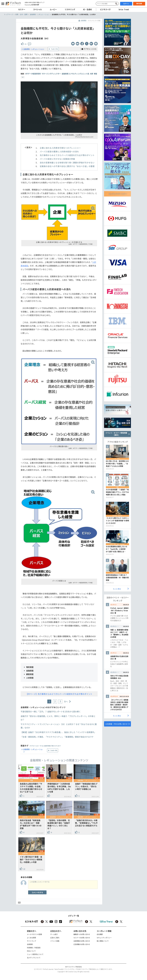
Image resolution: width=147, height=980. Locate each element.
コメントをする (37, 892)
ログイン (126, 4)
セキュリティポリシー (104, 938)
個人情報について (103, 941)
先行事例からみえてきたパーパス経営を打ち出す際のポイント (67, 155)
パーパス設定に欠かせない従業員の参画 (57, 159)
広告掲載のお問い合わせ (82, 944)
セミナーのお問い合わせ (82, 938)
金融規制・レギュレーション (34, 49)
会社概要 (100, 934)
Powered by (32, 5)
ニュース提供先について (35, 954)
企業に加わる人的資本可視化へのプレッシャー (60, 148)
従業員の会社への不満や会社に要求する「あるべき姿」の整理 (67, 166)
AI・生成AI (88, 9)
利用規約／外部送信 (34, 948)
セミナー (22, 9)
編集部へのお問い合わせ (82, 934)
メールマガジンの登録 (34, 934)
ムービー (53, 9)
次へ (66, 701)
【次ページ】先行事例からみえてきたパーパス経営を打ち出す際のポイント (59, 694)
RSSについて (31, 951)
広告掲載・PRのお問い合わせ (117, 724)
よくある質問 (31, 938)
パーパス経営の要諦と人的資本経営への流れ (59, 151)
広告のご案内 (55, 938)
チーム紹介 (54, 934)
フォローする (54, 49)
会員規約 (30, 944)
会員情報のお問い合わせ (82, 941)
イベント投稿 (55, 941)
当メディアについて (34, 958)
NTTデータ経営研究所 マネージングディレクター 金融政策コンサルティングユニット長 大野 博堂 (61, 74)
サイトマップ (31, 941)
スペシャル (37, 9)
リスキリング (70, 9)
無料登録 (139, 4)
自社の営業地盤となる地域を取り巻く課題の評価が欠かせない (67, 163)
